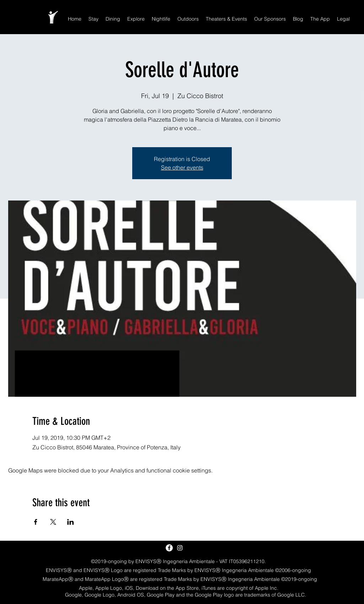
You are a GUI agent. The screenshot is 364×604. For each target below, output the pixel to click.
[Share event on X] (53, 522)
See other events (182, 167)
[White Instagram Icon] (180, 548)
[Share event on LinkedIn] (71, 522)
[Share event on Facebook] (36, 522)
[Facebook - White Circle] (169, 548)
